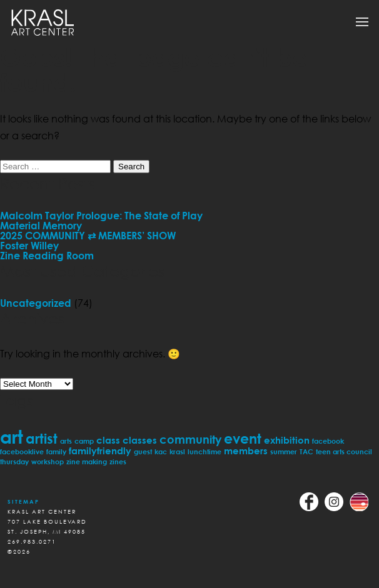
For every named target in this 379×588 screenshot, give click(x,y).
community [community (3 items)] (190, 439)
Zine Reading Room (47, 256)
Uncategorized (36, 303)
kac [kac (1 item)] (161, 451)
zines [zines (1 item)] (118, 461)
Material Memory (41, 226)
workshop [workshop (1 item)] (48, 461)
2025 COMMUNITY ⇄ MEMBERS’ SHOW (88, 236)
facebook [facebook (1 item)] (328, 441)
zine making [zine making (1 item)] (87, 461)
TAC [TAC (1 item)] (306, 451)
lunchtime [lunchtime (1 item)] (205, 451)
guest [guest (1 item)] (143, 451)
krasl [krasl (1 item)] (177, 451)
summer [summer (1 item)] (284, 451)
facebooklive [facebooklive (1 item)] (22, 451)
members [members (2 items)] (246, 451)
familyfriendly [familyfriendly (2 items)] (100, 451)
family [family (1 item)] (56, 451)
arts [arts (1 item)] (66, 441)
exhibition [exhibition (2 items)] (287, 440)
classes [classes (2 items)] (140, 440)
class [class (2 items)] (108, 440)
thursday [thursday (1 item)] (14, 461)
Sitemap (23, 501)
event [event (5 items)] (243, 438)
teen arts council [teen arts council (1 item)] (344, 451)
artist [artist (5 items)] (42, 438)
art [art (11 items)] (12, 436)
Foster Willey (29, 246)
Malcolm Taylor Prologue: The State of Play (101, 216)
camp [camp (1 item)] (84, 441)
